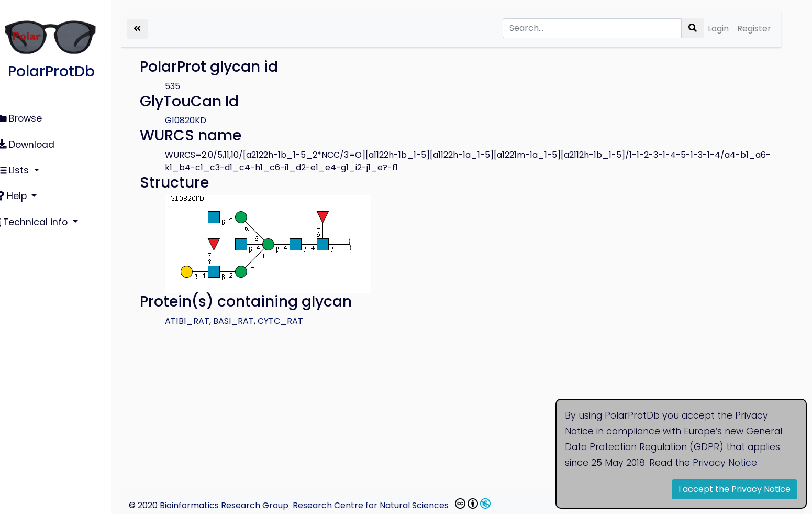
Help (21, 191)
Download (34, 142)
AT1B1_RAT (207, 321)
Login (718, 29)
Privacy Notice (725, 463)
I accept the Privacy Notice (735, 489)
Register (754, 29)
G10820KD (205, 120)
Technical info (42, 215)
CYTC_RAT (300, 321)
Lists (23, 166)
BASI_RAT (253, 321)
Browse (28, 118)
